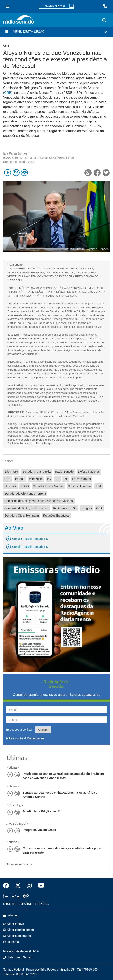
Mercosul (10, 486)
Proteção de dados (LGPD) (21, 951)
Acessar (43, 730)
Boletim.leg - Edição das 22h (43, 811)
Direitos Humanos (80, 486)
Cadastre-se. (36, 738)
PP (58, 479)
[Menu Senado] (8, 6)
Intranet (10, 915)
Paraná (20, 479)
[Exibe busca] (104, 20)
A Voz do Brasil (16, 824)
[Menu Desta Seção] (56, 32)
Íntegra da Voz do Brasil (39, 830)
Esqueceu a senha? (19, 730)
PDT (99, 486)
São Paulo (11, 472)
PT (66, 479)
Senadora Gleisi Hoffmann (22, 516)
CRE (8, 93)
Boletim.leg (14, 805)
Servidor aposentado (17, 936)
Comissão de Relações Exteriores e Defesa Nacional (39, 501)
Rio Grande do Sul (65, 508)
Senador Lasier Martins (48, 486)
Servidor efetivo (14, 924)
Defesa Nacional (89, 472)
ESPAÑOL (25, 904)
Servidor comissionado (19, 930)
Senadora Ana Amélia (37, 472)
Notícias (12, 767)
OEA (99, 508)
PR (49, 479)
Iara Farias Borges (15, 153)
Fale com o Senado (18, 957)
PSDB (25, 486)
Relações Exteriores (56, 516)
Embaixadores (81, 479)
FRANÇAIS (42, 904)
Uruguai (87, 508)
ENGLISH (9, 904)
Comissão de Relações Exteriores (27, 508)
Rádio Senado (64, 472)
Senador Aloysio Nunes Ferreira (25, 494)
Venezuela (36, 479)
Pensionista (11, 942)
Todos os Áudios (20, 863)
